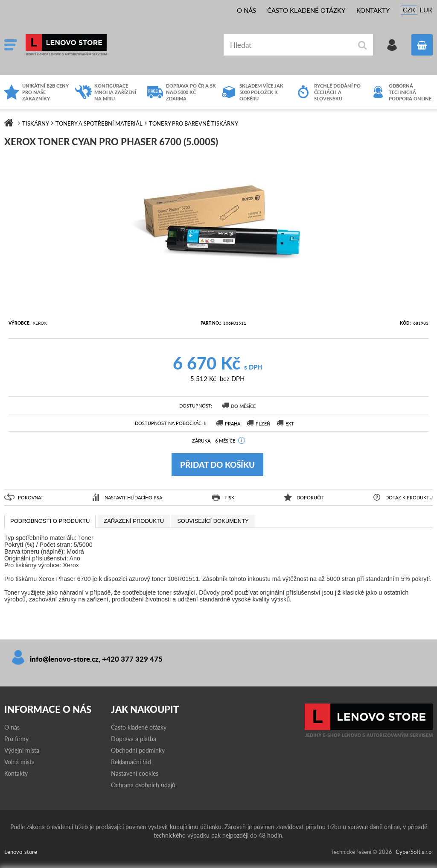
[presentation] (50, 522)
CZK (409, 10)
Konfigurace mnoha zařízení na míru (115, 92)
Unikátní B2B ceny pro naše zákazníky (45, 92)
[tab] (50, 522)
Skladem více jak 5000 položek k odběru (261, 92)
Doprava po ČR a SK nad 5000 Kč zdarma (191, 92)
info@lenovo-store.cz (64, 659)
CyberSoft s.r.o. (414, 852)
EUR (426, 10)
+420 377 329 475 (132, 659)
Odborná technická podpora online (410, 92)
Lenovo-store (90, 45)
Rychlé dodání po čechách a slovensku (337, 92)
